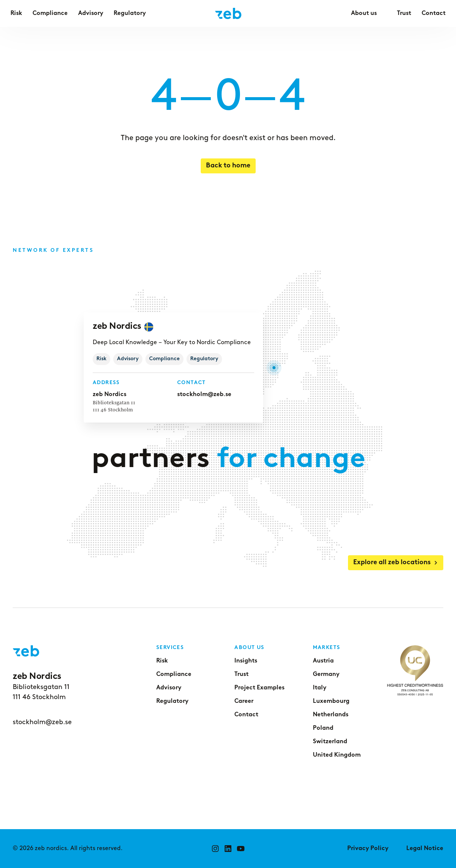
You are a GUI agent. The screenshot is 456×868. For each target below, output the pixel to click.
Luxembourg (331, 701)
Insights (246, 661)
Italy (320, 688)
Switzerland (330, 742)
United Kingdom (337, 755)
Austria (323, 661)
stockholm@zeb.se (204, 394)
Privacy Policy (368, 849)
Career (244, 701)
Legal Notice (425, 849)
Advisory (169, 688)
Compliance (174, 674)
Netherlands (331, 715)
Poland (323, 728)
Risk (162, 661)
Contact (246, 715)
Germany (326, 674)
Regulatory (172, 701)
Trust (241, 674)
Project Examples (259, 688)
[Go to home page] (228, 13)
